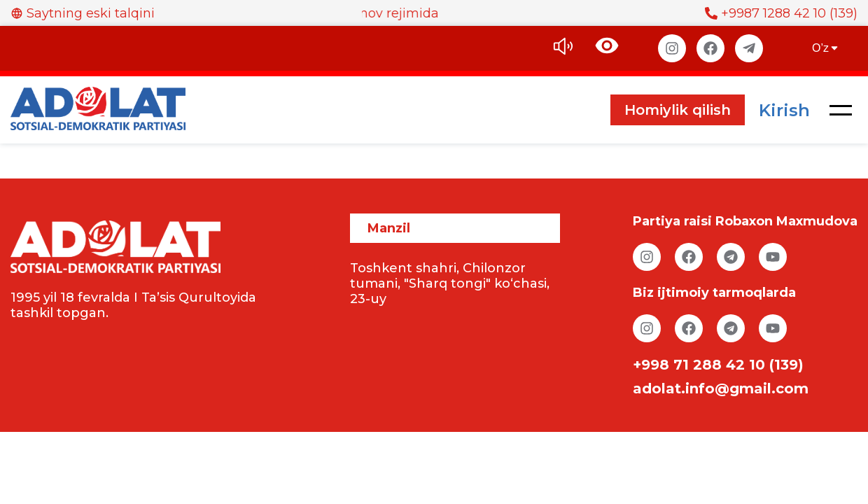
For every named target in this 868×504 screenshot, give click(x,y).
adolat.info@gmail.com (721, 388)
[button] (841, 110)
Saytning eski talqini (83, 13)
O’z (826, 48)
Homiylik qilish (678, 110)
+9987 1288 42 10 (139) (781, 13)
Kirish (784, 110)
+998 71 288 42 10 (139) (718, 365)
